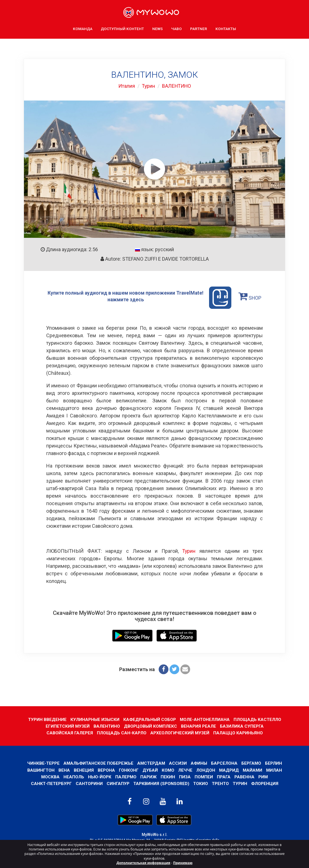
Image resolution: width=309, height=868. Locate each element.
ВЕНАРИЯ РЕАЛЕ (199, 726)
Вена (64, 770)
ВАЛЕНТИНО (177, 86)
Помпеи (204, 777)
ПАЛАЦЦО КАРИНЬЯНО (238, 733)
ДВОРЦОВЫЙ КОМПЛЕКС (151, 726)
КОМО (168, 770)
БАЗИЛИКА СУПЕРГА (242, 726)
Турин (148, 86)
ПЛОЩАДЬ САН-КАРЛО (121, 733)
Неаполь (73, 777)
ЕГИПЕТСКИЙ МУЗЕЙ (67, 726)
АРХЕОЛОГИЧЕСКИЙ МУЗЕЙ (180, 733)
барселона (225, 763)
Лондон (206, 770)
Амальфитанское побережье (98, 763)
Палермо (126, 777)
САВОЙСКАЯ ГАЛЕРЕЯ (69, 733)
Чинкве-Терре (42, 763)
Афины (200, 763)
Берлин (275, 763)
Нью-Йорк (99, 777)
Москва (50, 777)
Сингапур (118, 783)
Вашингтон (40, 770)
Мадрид (229, 770)
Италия (126, 86)
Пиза (185, 777)
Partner (199, 28)
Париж (149, 777)
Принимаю (183, 863)
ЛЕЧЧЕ (185, 770)
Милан (275, 770)
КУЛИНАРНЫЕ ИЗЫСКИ (95, 719)
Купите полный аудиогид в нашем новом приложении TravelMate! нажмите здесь (139, 297)
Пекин (168, 777)
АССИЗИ (178, 763)
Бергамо (252, 763)
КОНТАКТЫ (226, 28)
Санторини (89, 783)
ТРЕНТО (221, 783)
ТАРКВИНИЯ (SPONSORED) (161, 783)
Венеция (84, 770)
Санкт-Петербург (51, 783)
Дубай (150, 770)
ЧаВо (176, 28)
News (158, 28)
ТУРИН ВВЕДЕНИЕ (46, 719)
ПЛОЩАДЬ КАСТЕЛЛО (258, 719)
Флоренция (266, 783)
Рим (264, 777)
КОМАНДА (83, 28)
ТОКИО (201, 783)
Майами (253, 770)
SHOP (251, 296)
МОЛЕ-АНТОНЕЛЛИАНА (205, 719)
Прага (224, 777)
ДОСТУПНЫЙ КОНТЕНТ (122, 28)
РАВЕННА (245, 777)
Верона (106, 770)
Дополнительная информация (144, 863)
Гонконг (128, 770)
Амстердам (151, 763)
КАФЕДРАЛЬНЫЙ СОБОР (150, 719)
